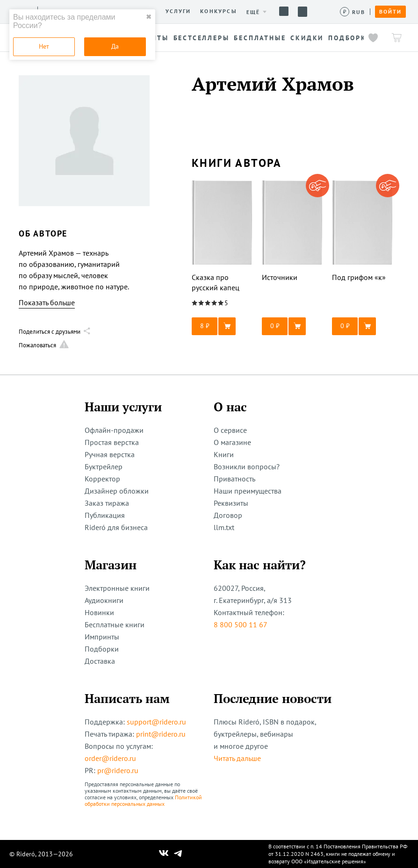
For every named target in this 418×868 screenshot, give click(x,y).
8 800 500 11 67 (241, 624)
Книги (224, 454)
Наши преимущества (248, 491)
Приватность (234, 479)
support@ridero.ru (156, 722)
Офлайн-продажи (114, 430)
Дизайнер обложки (117, 491)
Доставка (100, 661)
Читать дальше (237, 758)
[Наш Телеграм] (178, 854)
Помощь (284, 11)
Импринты (102, 637)
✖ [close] (149, 17)
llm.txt (224, 527)
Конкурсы (219, 11)
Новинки (99, 612)
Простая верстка (112, 442)
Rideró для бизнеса (116, 527)
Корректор (102, 479)
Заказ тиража (107, 503)
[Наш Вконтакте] (164, 854)
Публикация (105, 515)
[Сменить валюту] (353, 12)
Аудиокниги (104, 600)
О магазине (232, 442)
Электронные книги (117, 588)
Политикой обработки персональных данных (143, 800)
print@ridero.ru (161, 734)
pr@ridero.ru (118, 770)
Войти (390, 12)
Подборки (102, 649)
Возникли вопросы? (247, 466)
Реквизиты (231, 503)
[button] (222, 326)
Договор (228, 515)
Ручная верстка (110, 454)
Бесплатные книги (115, 624)
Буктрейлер (104, 466)
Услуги (178, 11)
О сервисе (230, 430)
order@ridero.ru (110, 758)
